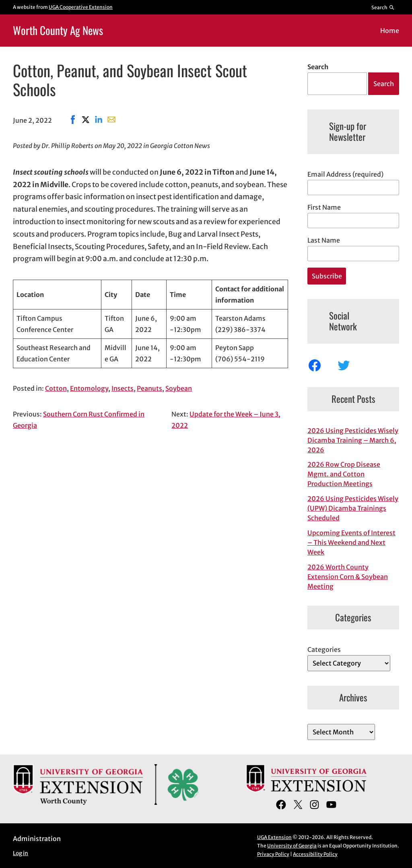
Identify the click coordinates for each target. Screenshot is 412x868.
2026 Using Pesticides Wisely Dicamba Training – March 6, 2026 (353, 440)
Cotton (56, 388)
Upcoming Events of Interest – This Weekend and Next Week (351, 542)
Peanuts (149, 388)
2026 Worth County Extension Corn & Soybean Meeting (348, 577)
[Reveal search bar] (383, 7)
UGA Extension (274, 837)
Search (318, 67)
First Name (324, 207)
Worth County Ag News (58, 30)
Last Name (324, 240)
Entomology (89, 388)
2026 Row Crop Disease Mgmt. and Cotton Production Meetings (344, 474)
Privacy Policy (273, 854)
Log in (21, 853)
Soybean (179, 388)
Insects (123, 388)
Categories (324, 649)
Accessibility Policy (315, 854)
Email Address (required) (345, 174)
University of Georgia (292, 846)
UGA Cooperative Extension (81, 7)
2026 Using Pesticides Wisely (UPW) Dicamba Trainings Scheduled (353, 508)
